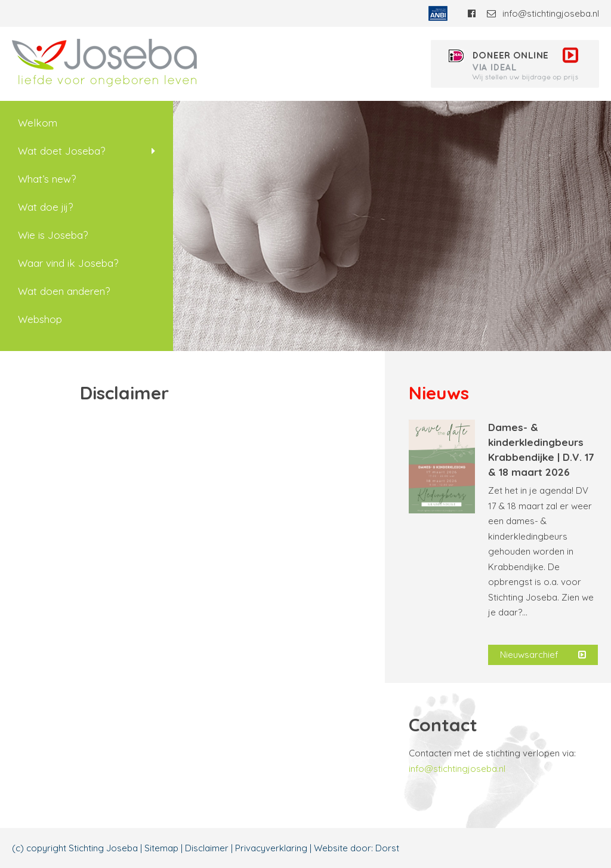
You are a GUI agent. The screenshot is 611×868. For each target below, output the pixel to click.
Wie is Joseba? (53, 235)
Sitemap (161, 848)
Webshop (40, 319)
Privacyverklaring (271, 848)
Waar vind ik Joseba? (68, 263)
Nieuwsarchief (543, 655)
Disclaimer (207, 848)
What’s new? (47, 179)
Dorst (387, 848)
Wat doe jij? (45, 207)
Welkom (38, 123)
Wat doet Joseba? (61, 151)
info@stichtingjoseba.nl (543, 13)
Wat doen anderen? (64, 291)
